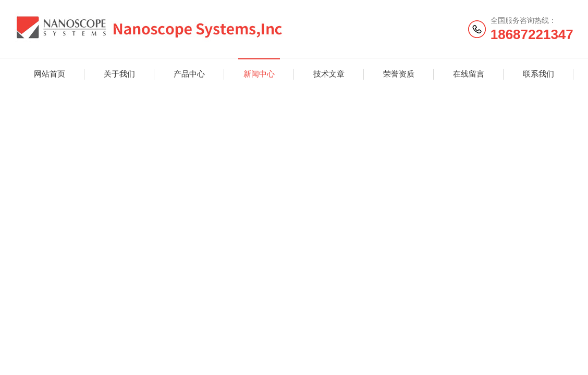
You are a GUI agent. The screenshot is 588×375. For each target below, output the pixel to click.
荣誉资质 (399, 74)
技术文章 (329, 74)
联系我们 (538, 74)
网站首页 (50, 74)
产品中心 (189, 74)
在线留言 (469, 74)
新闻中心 (259, 74)
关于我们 (119, 74)
